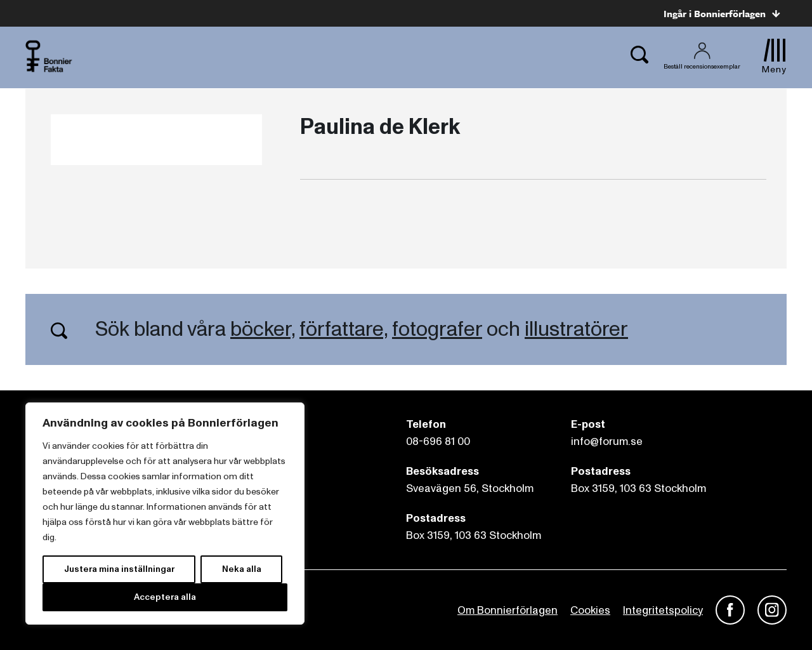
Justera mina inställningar (119, 569)
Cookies (590, 610)
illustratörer (576, 329)
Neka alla (242, 569)
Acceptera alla (165, 597)
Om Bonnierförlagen (507, 610)
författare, (344, 329)
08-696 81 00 (438, 441)
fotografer (437, 329)
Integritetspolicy (663, 610)
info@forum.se (607, 441)
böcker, (263, 329)
